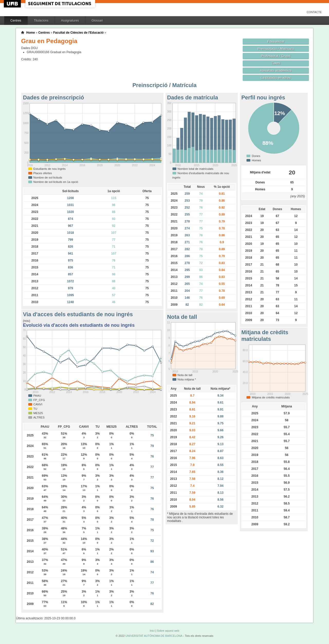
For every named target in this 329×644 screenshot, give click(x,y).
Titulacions (41, 21)
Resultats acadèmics (276, 71)
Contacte (314, 12)
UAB (13, 4)
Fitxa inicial (276, 41)
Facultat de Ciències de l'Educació (78, 33)
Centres (16, 21)
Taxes (276, 63)
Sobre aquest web (168, 631)
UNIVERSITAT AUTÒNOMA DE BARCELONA (154, 636)
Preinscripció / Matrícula (276, 49)
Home (30, 33)
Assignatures (70, 21)
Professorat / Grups (276, 56)
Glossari (97, 21)
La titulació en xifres (276, 78)
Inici (152, 631)
